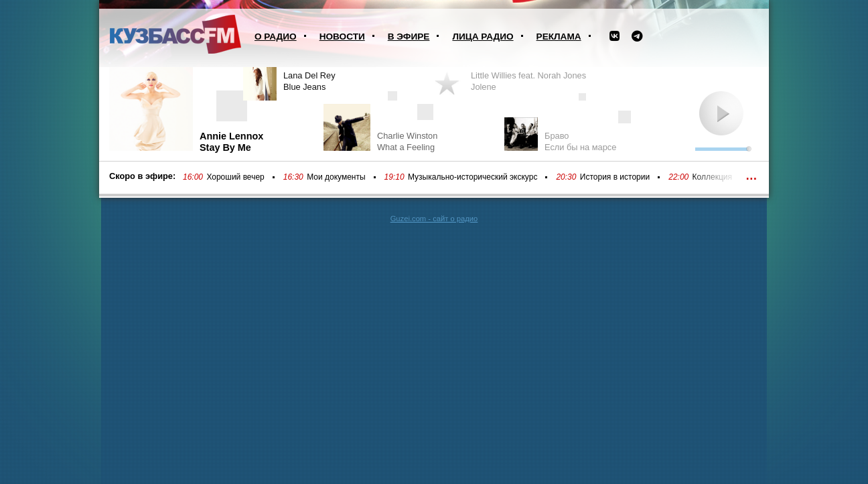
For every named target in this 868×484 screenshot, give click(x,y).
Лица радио (483, 37)
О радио (276, 37)
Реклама (559, 37)
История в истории (615, 177)
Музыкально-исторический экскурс (473, 177)
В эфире (409, 37)
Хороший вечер (235, 177)
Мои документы (336, 177)
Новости (342, 37)
